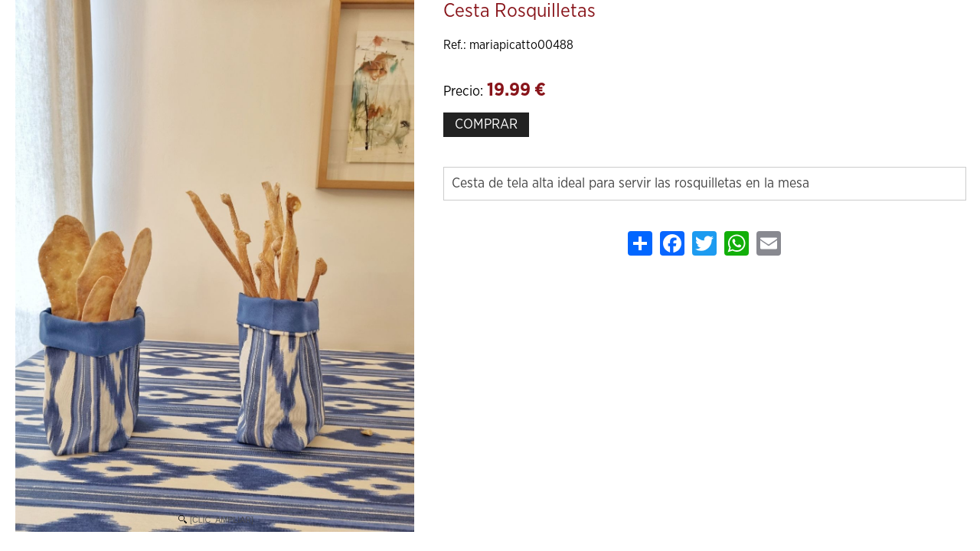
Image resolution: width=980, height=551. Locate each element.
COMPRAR (486, 125)
